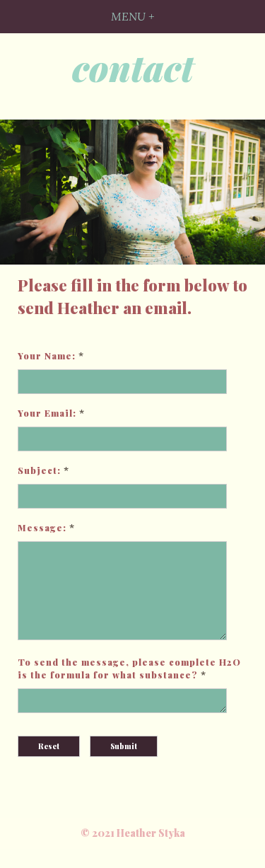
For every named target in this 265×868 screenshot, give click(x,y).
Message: (42, 527)
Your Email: (47, 413)
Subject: (39, 470)
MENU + (132, 16)
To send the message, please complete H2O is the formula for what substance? (129, 685)
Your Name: (47, 355)
